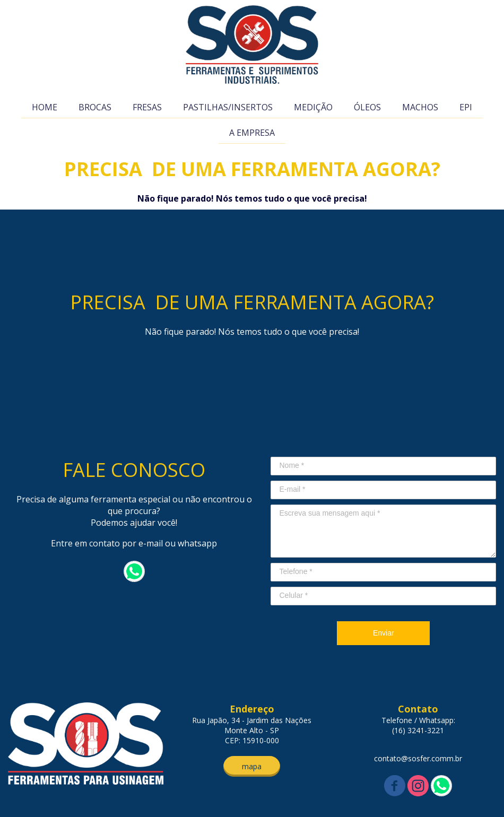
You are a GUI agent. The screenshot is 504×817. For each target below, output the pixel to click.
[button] (252, 766)
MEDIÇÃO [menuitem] (313, 107)
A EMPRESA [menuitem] (252, 133)
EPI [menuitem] (466, 107)
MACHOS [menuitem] (420, 107)
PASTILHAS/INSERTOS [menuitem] (228, 107)
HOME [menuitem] (45, 107)
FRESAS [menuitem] (147, 107)
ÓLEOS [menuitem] (367, 107)
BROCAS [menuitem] (95, 107)
